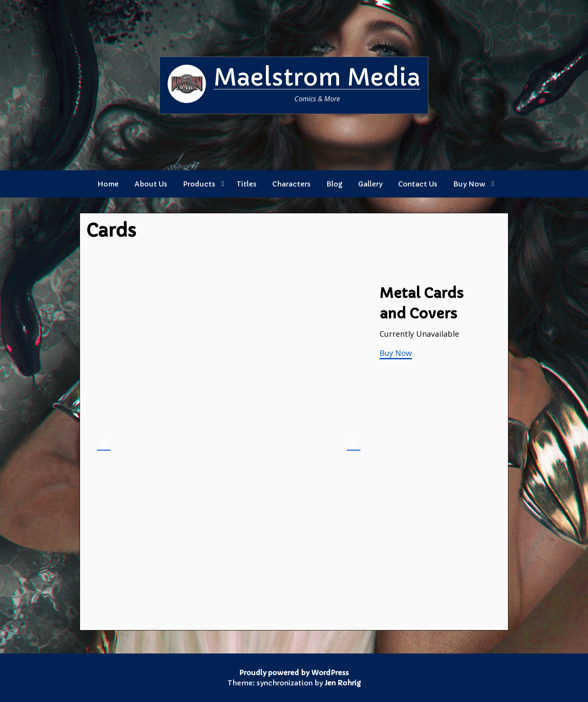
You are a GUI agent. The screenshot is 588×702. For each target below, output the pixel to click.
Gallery (370, 184)
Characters (291, 184)
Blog (334, 184)
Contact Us (418, 184)
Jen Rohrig (343, 683)
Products (199, 184)
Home (108, 184)
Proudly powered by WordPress (294, 673)
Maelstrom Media (317, 77)
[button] (104, 443)
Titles (247, 184)
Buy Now (469, 184)
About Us (151, 184)
